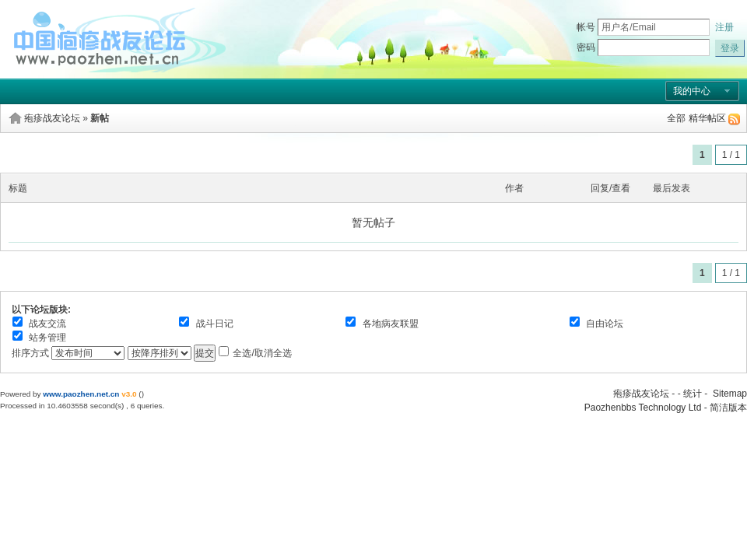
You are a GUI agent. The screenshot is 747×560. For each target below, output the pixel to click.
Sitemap (730, 394)
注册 (724, 27)
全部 (676, 118)
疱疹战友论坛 (52, 118)
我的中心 (692, 91)
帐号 (586, 27)
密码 (586, 47)
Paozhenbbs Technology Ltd (643, 408)
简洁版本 (728, 408)
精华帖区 (707, 118)
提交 (205, 353)
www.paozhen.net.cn (81, 394)
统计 (693, 394)
